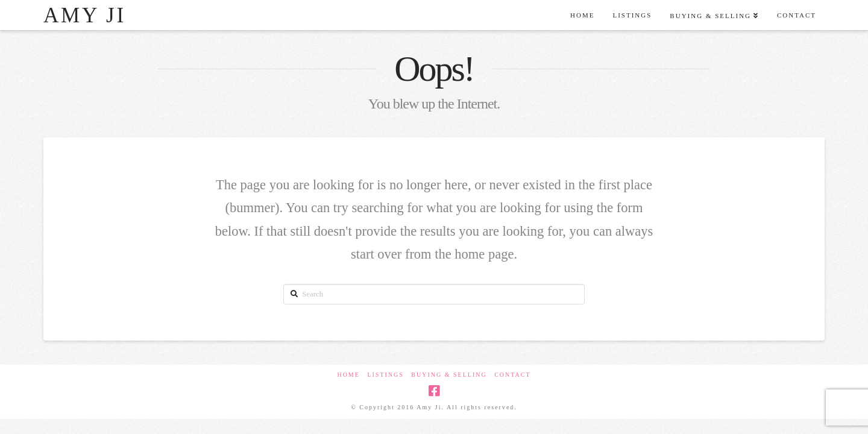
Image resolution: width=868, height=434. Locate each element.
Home (348, 375)
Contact (512, 375)
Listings (385, 375)
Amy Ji (85, 15)
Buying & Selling (449, 375)
